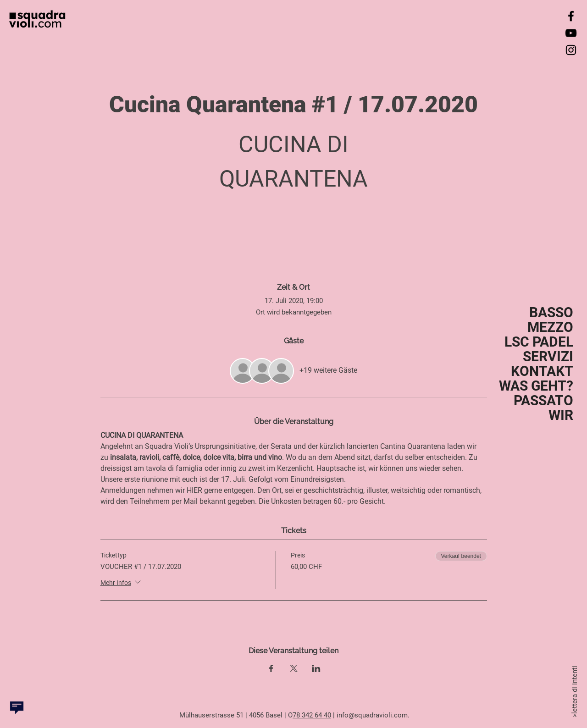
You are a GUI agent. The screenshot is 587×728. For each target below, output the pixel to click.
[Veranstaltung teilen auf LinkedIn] (316, 668)
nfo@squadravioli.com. (375, 715)
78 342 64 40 (312, 715)
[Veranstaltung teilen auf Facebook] (271, 668)
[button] (17, 708)
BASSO (551, 313)
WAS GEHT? (536, 386)
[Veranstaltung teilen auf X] (294, 668)
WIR (561, 415)
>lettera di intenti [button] (574, 691)
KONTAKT (542, 371)
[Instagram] (571, 50)
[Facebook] (571, 16)
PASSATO (543, 401)
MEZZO (550, 327)
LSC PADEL (539, 342)
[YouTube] (571, 33)
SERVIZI (548, 357)
